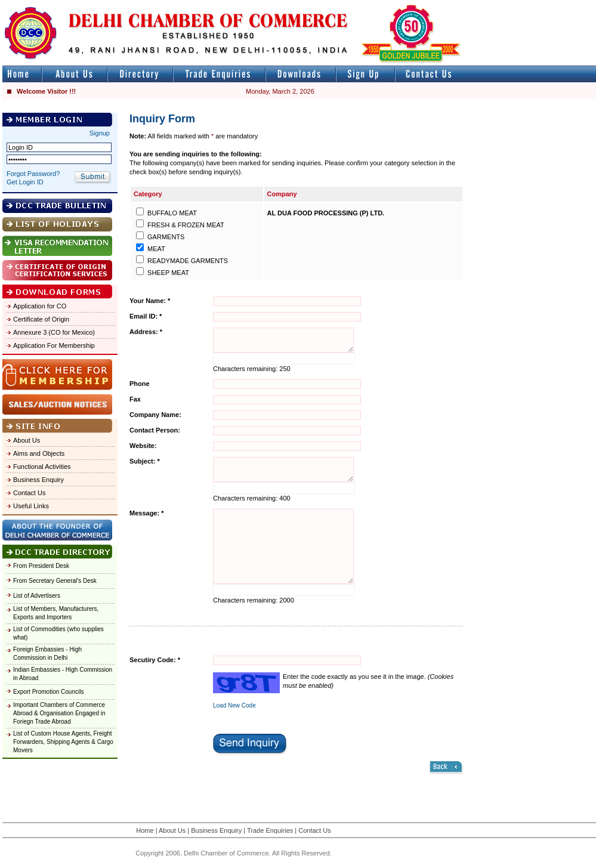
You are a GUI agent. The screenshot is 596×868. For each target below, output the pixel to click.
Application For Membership (54, 345)
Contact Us (29, 493)
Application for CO (40, 306)
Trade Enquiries (270, 830)
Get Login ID (25, 182)
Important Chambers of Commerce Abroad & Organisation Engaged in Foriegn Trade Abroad (59, 713)
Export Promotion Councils (48, 692)
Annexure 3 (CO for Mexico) (54, 332)
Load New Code (234, 705)
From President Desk (41, 566)
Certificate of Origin (41, 319)
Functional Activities (42, 467)
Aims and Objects (39, 453)
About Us (27, 440)
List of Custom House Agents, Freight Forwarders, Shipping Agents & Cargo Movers (63, 742)
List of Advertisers (37, 596)
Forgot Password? (33, 174)
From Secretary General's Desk (55, 581)
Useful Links (31, 506)
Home (145, 830)
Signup (100, 133)
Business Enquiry (38, 480)
